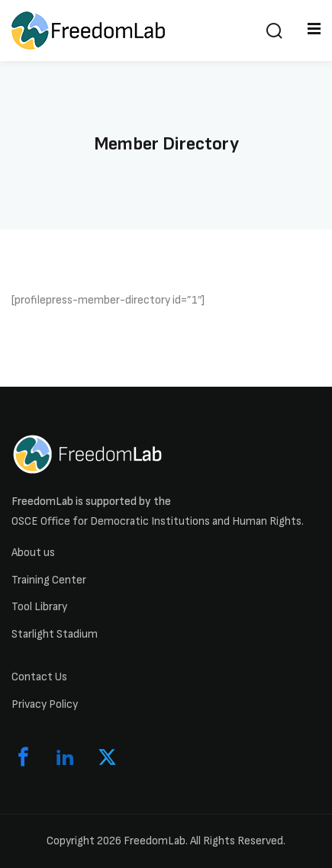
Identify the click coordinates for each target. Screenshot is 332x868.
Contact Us (39, 677)
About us (33, 553)
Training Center (49, 580)
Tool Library (39, 607)
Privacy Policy (45, 704)
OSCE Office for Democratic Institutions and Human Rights (156, 521)
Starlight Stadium (55, 634)
